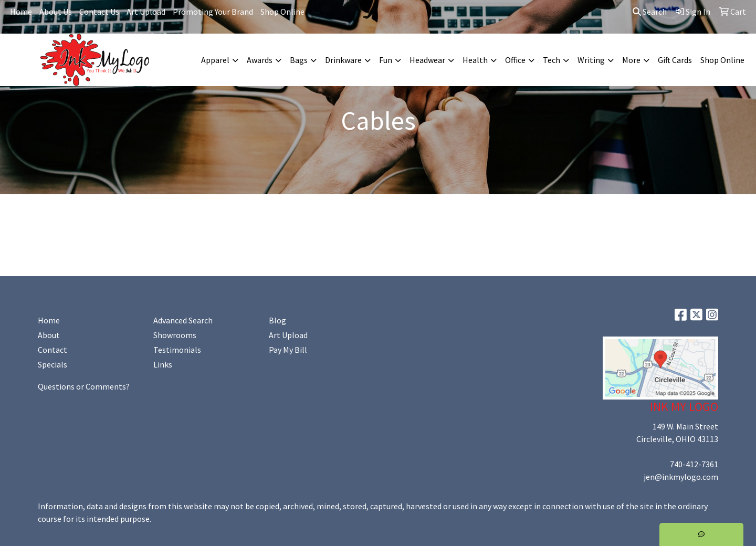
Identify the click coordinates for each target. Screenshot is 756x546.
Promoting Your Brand (213, 12)
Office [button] (515, 60)
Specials (52, 364)
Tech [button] (552, 60)
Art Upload (146, 12)
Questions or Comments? (84, 386)
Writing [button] (591, 60)
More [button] (631, 60)
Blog (277, 320)
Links (163, 364)
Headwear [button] (427, 60)
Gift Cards (675, 60)
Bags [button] (299, 60)
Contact (52, 350)
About (49, 335)
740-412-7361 (694, 464)
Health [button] (475, 60)
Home (21, 12)
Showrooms (175, 335)
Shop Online (282, 12)
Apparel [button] (215, 60)
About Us (56, 12)
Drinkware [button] (343, 60)
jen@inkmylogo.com (681, 477)
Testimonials (177, 350)
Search (650, 12)
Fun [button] (386, 60)
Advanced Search (183, 320)
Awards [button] (260, 60)
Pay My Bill (288, 350)
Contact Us (99, 12)
